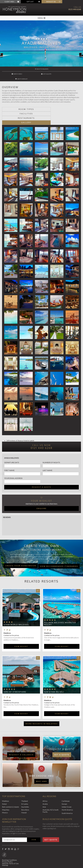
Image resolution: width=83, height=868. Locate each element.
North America (67, 796)
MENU (41, 18)
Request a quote (42, 473)
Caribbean (66, 787)
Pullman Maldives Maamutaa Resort (60, 610)
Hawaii (24, 799)
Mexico (5, 799)
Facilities (61, 104)
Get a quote (62, 741)
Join (34, 826)
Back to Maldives (42, 69)
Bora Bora (25, 796)
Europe (64, 790)
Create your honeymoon (21, 552)
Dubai (4, 790)
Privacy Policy (7, 848)
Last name (47, 456)
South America (67, 799)
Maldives (6, 787)
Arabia (45, 790)
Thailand (25, 787)
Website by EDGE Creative (12, 864)
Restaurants (22, 109)
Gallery (61, 109)
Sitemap (5, 851)
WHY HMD (41, 767)
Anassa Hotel (23, 427)
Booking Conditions (9, 846)
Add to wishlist (68, 74)
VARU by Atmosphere (15, 678)
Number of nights (51, 449)
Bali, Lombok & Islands (10, 793)
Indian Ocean (67, 793)
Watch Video (15, 74)
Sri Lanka (25, 790)
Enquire (42, 495)
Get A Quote (42, 74)
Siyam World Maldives (16, 611)
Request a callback (21, 741)
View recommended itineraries (59, 552)
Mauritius (6, 796)
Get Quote (51, 826)
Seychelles (25, 793)
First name (9, 456)
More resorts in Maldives (42, 710)
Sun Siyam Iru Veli (54, 678)
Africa (45, 787)
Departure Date (12, 449)
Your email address (13, 464)
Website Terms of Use (10, 850)
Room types (22, 104)
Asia (44, 793)
